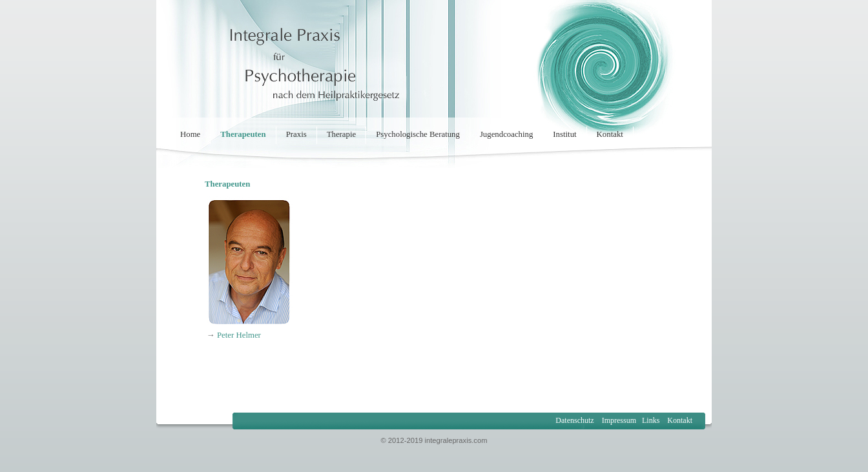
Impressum (618, 420)
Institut (564, 134)
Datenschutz (574, 420)
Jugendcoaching (506, 134)
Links (651, 420)
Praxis (296, 134)
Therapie (341, 134)
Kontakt (610, 134)
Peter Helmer (239, 335)
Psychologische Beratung (418, 134)
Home (190, 134)
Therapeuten (243, 134)
